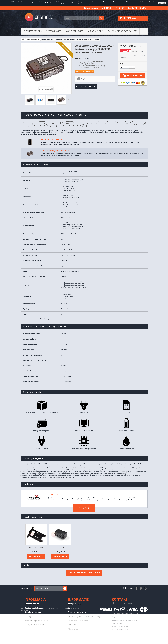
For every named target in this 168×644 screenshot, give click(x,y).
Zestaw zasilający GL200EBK (54, 151)
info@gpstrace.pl (91, 8)
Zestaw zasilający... (36, 548)
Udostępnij (80, 86)
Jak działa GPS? (95, 31)
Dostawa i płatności (34, 608)
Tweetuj (76, 86)
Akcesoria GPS (54, 31)
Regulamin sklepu (33, 612)
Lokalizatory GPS (32, 31)
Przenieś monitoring (77, 612)
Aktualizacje (74, 629)
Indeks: (77, 59)
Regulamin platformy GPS (36, 621)
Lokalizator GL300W (51, 139)
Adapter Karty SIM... (84, 548)
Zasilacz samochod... (60, 548)
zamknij (162, 3)
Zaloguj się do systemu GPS (123, 31)
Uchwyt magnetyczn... (108, 548)
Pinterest (89, 86)
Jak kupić (29, 616)
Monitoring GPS (74, 31)
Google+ (85, 86)
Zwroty (71, 608)
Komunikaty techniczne (79, 621)
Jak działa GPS (74, 625)
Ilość (122, 64)
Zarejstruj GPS (74, 604)
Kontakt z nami (32, 604)
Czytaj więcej (84, 508)
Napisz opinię (86, 79)
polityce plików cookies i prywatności (83, 4)
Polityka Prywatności (34, 625)
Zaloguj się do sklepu (137, 8)
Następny (68, 100)
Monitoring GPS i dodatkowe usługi (84, 616)
